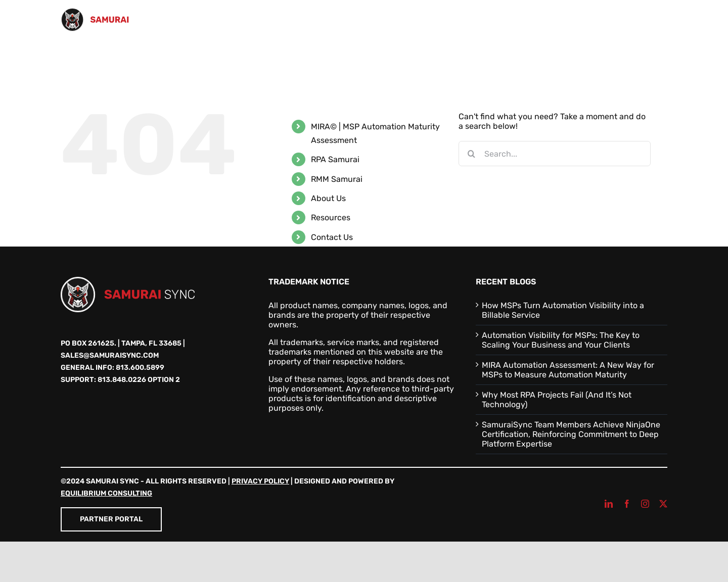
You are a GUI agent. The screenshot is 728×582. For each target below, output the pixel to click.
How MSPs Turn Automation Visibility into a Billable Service (563, 310)
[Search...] (555, 154)
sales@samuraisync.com (110, 355)
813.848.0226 (122, 380)
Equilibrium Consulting (106, 493)
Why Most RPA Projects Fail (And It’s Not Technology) (557, 400)
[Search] (471, 154)
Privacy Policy (260, 481)
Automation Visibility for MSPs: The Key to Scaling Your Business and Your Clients (561, 340)
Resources (331, 217)
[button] (651, 60)
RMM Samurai (337, 179)
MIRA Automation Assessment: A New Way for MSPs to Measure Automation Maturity (568, 370)
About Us (328, 198)
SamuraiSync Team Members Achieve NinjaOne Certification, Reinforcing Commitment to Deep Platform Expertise (571, 434)
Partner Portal (111, 519)
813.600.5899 (140, 368)
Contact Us (332, 237)
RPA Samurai (335, 159)
